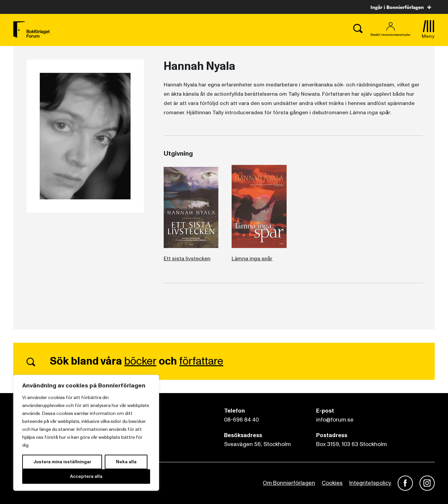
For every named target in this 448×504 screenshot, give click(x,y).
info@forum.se (335, 420)
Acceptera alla (86, 476)
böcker (140, 361)
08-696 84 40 (241, 420)
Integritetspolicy (370, 483)
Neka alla (126, 462)
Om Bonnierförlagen (289, 483)
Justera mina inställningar (62, 462)
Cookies (332, 483)
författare (201, 361)
